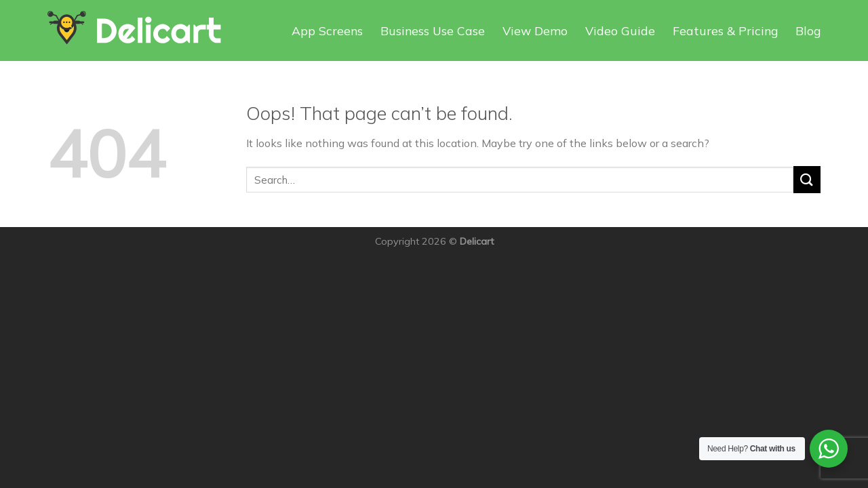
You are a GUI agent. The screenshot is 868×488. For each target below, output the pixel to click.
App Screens (327, 30)
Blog (808, 30)
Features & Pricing (725, 30)
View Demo (535, 30)
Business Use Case (433, 30)
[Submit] (807, 179)
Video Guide (620, 30)
